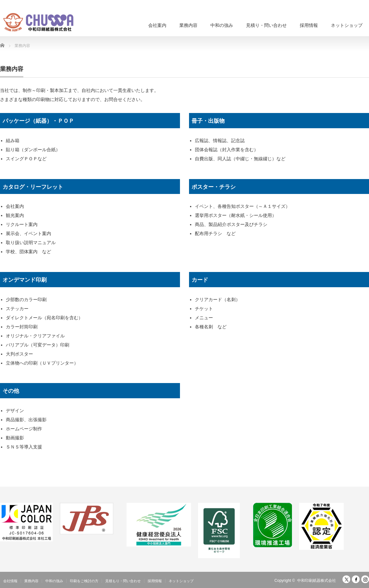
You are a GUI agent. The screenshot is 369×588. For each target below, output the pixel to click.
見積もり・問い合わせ (123, 581)
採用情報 (309, 25)
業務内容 (188, 25)
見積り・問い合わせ (266, 25)
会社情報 (10, 581)
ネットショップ (347, 25)
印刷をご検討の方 (84, 581)
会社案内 (157, 25)
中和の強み (222, 25)
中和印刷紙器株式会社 (317, 581)
